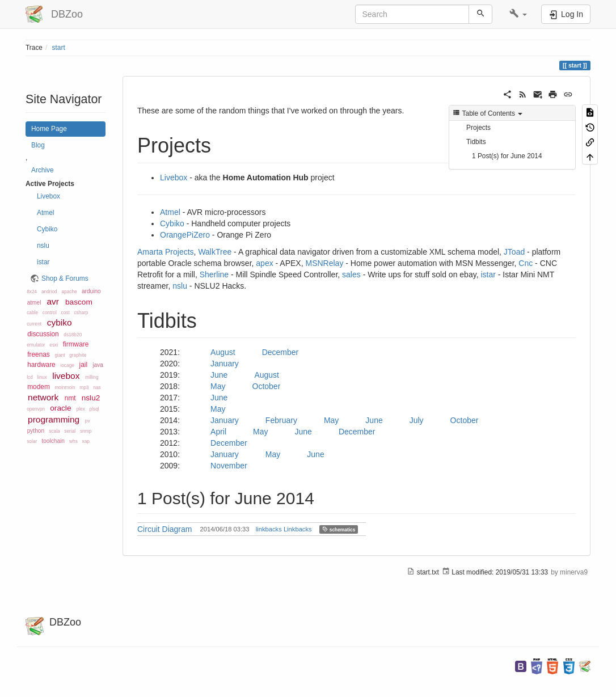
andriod (49, 292)
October (267, 386)
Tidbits (476, 142)
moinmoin (65, 387)
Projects (478, 128)
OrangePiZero (185, 235)
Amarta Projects (166, 252)
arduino (91, 291)
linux (42, 377)
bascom (79, 302)
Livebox (48, 196)
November (229, 466)
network (43, 397)
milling (92, 377)
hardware (41, 365)
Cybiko (47, 229)
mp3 (84, 387)
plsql (94, 409)
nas (97, 387)
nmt (70, 398)
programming (54, 419)
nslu (43, 246)
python (36, 431)
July (417, 420)
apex (264, 263)
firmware (76, 344)
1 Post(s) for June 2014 (507, 156)
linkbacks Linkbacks (284, 529)
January (225, 364)
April (218, 432)
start (59, 48)
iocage (67, 365)
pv (88, 421)
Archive (43, 170)
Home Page (49, 129)
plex (81, 409)
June (219, 375)
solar (32, 441)
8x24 (32, 292)
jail (84, 365)
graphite (78, 355)
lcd (30, 377)
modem (39, 387)
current (34, 324)
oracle (60, 408)
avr (53, 301)
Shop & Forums (65, 278)
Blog (38, 145)
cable (32, 312)
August (223, 352)
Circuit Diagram (164, 529)
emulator (36, 345)
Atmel (45, 213)
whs (73, 441)
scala (54, 431)
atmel (34, 303)
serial (70, 431)
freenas (39, 354)
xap (86, 441)
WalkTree (215, 252)
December (280, 352)
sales (351, 274)
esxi (54, 345)
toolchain (53, 441)
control (50, 312)
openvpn (36, 409)
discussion (43, 334)
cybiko (60, 322)
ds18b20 (73, 335)
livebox (66, 376)
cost (65, 312)
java (98, 365)
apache (69, 292)
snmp (86, 431)
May (218, 386)
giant (60, 355)
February (281, 420)
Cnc (526, 263)
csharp (81, 312)
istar (43, 262)
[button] (518, 14)
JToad (514, 252)
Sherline (214, 274)
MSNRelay (325, 263)
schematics (339, 529)
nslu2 (91, 398)
